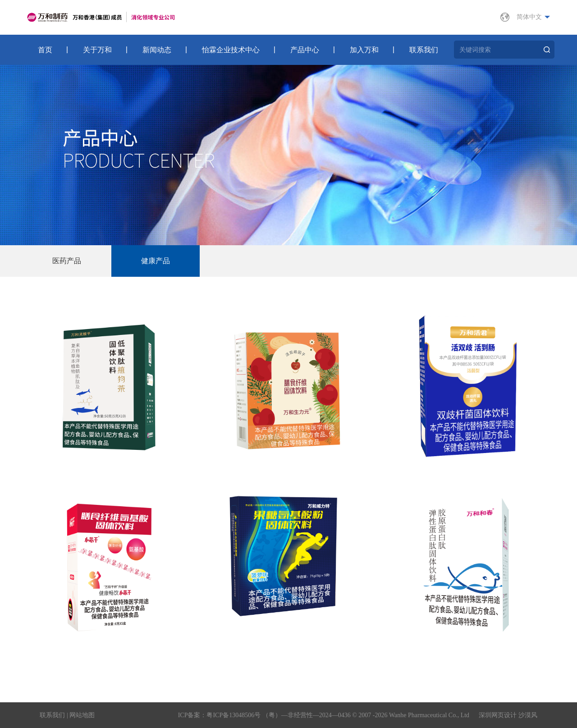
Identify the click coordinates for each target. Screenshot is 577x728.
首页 (45, 50)
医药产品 (67, 261)
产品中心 (305, 50)
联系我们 (424, 50)
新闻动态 (157, 50)
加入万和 (364, 50)
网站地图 (82, 715)
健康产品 (156, 261)
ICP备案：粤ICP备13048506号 (220, 715)
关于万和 (97, 50)
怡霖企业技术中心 (231, 50)
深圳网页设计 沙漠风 (508, 715)
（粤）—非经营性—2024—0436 (307, 715)
